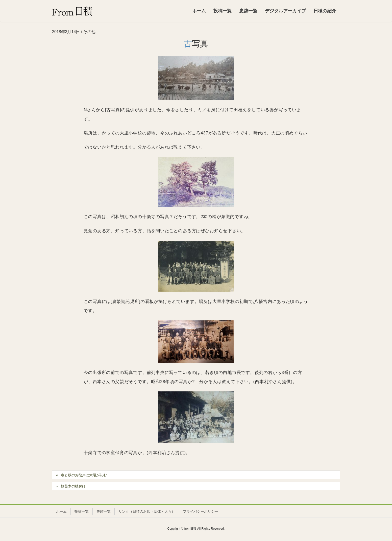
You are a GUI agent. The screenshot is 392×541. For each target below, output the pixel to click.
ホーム (61, 511)
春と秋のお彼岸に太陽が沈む (84, 475)
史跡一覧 (104, 511)
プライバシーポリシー (201, 511)
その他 (89, 32)
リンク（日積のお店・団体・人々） (147, 511)
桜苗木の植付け (73, 486)
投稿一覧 (82, 511)
